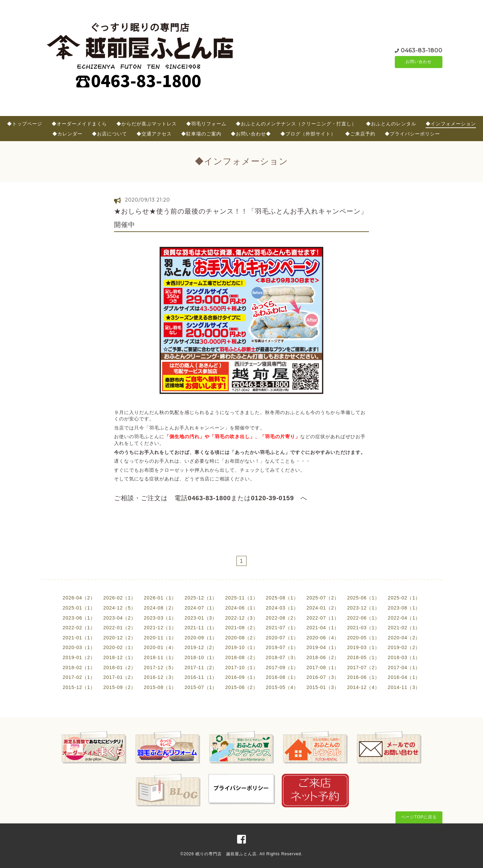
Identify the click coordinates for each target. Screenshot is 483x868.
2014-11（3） (404, 687)
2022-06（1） (363, 618)
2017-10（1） (241, 668)
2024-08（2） (160, 608)
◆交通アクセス (154, 134)
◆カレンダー (67, 134)
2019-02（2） (404, 647)
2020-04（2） (404, 638)
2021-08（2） (241, 628)
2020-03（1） (79, 647)
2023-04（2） (120, 618)
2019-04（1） (323, 647)
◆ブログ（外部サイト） (308, 134)
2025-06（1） (363, 598)
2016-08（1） (282, 677)
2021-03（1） (363, 628)
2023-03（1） (160, 618)
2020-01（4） (160, 647)
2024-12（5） (120, 608)
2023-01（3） (201, 618)
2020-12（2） (120, 638)
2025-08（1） (282, 598)
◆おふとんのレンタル (391, 124)
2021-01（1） (79, 638)
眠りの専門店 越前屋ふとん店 (226, 854)
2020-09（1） (201, 638)
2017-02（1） (79, 677)
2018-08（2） (241, 657)
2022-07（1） (323, 618)
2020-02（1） (120, 647)
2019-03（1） (363, 647)
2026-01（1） (160, 598)
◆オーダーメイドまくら (79, 124)
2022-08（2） (282, 618)
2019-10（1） (241, 647)
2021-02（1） (404, 628)
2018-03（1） (404, 657)
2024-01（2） (323, 608)
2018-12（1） (120, 657)
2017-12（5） (160, 668)
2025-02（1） (404, 598)
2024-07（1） (201, 608)
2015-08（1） (160, 687)
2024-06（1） (241, 608)
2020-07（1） (282, 638)
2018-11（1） (160, 657)
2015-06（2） (241, 687)
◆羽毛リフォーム (206, 124)
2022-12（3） (241, 618)
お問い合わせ (419, 62)
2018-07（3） (282, 657)
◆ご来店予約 (360, 134)
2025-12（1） (201, 598)
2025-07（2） (323, 598)
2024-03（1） (282, 608)
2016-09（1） (241, 677)
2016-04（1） (404, 677)
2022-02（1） (79, 628)
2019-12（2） (201, 647)
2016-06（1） (363, 677)
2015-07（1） (201, 687)
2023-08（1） (404, 608)
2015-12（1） (79, 687)
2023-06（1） (79, 618)
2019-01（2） (79, 657)
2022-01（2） (120, 628)
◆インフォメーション (451, 124)
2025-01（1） (79, 608)
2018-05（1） (363, 657)
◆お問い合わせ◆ (251, 134)
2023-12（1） (363, 608)
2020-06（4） (323, 638)
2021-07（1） (282, 628)
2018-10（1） (201, 657)
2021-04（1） (323, 628)
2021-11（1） (201, 628)
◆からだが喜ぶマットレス (147, 124)
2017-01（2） (120, 677)
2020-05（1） (363, 638)
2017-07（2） (363, 668)
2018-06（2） (323, 657)
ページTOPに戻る (419, 817)
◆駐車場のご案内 (201, 134)
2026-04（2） (79, 598)
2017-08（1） (323, 668)
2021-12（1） (160, 628)
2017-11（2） (201, 668)
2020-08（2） (241, 638)
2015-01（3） (323, 687)
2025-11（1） (241, 598)
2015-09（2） (120, 687)
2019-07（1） (282, 647)
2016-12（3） (160, 677)
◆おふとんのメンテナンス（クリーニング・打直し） (296, 124)
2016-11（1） (201, 677)
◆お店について (110, 134)
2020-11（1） (160, 638)
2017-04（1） (404, 668)
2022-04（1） (404, 618)
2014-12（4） (363, 687)
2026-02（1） (120, 598)
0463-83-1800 (422, 50)
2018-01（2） (120, 668)
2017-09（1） (282, 668)
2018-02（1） (79, 668)
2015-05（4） (282, 687)
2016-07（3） (323, 677)
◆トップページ (25, 124)
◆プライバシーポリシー (412, 134)
